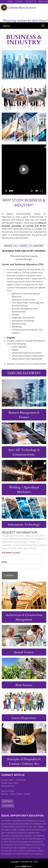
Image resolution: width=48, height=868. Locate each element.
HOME (10, 1)
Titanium (27, 866)
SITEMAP (19, 1)
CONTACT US (30, 1)
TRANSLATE (43, 1)
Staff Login (7, 801)
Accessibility (8, 806)
